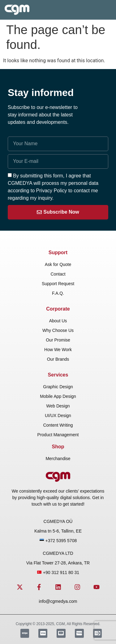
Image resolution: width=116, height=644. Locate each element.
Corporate (58, 309)
